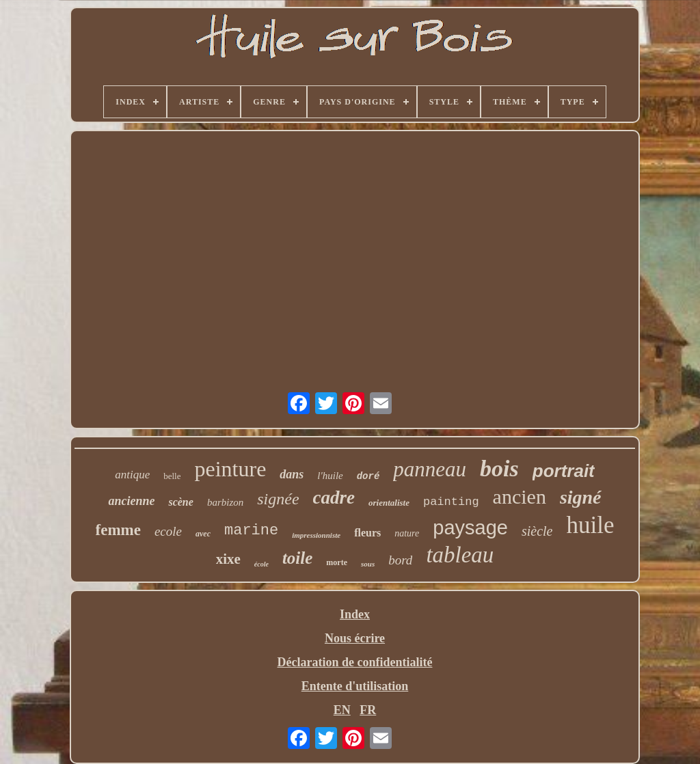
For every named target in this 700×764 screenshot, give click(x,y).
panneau (430, 469)
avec (203, 534)
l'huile (330, 476)
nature (407, 533)
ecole (168, 531)
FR (368, 710)
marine (251, 531)
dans (292, 474)
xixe (228, 559)
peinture (230, 469)
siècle (537, 531)
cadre (334, 497)
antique (132, 475)
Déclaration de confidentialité (355, 662)
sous (368, 564)
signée (278, 499)
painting (451, 502)
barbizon (225, 502)
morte (337, 562)
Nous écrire (355, 638)
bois (499, 468)
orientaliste (389, 503)
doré (368, 476)
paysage (470, 528)
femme (118, 530)
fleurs (367, 533)
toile (297, 558)
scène (180, 502)
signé (581, 497)
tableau (460, 555)
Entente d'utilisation (355, 686)
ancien (520, 496)
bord (400, 560)
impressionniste (316, 535)
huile (590, 525)
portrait (564, 471)
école (261, 564)
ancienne (131, 501)
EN (342, 710)
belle (172, 476)
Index (355, 614)
